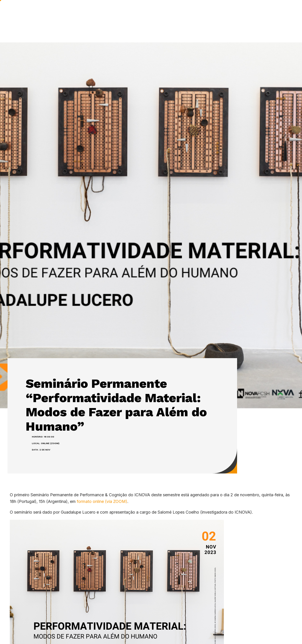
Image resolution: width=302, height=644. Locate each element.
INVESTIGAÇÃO (121, 11)
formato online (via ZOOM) (102, 501)
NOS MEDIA (250, 11)
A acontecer (219, 11)
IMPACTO (190, 11)
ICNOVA (88, 11)
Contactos (280, 11)
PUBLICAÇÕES (159, 11)
